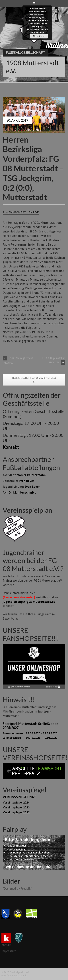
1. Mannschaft (14, 212)
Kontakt (11, 447)
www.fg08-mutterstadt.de (14, 976)
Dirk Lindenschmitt (22, 493)
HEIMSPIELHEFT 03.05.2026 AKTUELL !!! (34, 380)
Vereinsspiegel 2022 (16, 812)
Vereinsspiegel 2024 (16, 802)
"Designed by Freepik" (17, 889)
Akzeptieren (39, 36)
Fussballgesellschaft (25, 53)
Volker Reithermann (31, 475)
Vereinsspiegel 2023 (16, 807)
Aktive (34, 212)
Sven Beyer (26, 481)
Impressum (9, 951)
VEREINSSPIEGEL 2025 (19, 797)
